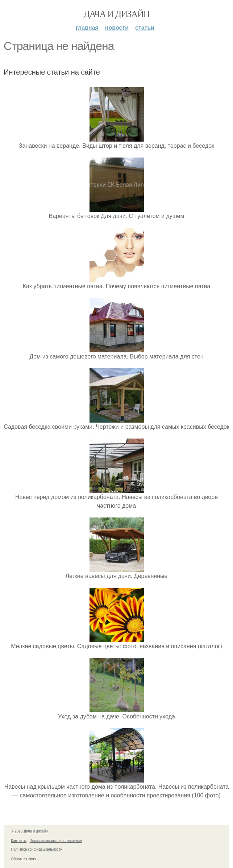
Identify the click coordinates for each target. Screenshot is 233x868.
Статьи (145, 28)
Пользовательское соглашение (56, 841)
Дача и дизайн (117, 14)
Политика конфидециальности (37, 849)
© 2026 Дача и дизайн (29, 831)
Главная (87, 28)
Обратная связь (24, 859)
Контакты (19, 841)
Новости (117, 28)
